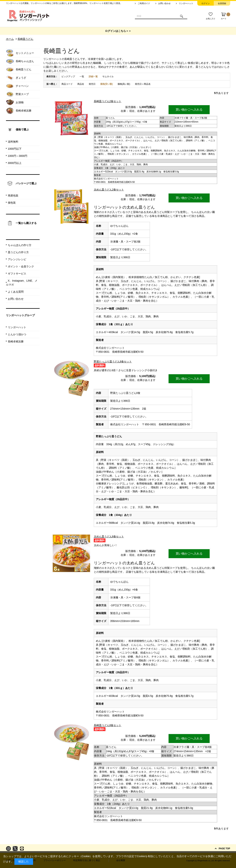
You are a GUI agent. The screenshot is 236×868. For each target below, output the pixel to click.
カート (226, 16)
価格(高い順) (124, 84)
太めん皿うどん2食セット (109, 190)
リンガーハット (186, 3)
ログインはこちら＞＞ (118, 31)
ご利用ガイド (144, 3)
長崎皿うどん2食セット (108, 101)
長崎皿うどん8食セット (108, 725)
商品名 (81, 84)
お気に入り (211, 19)
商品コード (67, 84)
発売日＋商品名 (143, 84)
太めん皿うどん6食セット (109, 536)
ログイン (206, 3)
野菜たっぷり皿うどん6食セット (113, 361)
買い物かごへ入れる (189, 110)
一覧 (82, 77)
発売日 (92, 84)
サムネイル (108, 77)
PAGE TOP (225, 849)
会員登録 (222, 3)
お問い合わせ (164, 3)
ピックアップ (68, 77)
